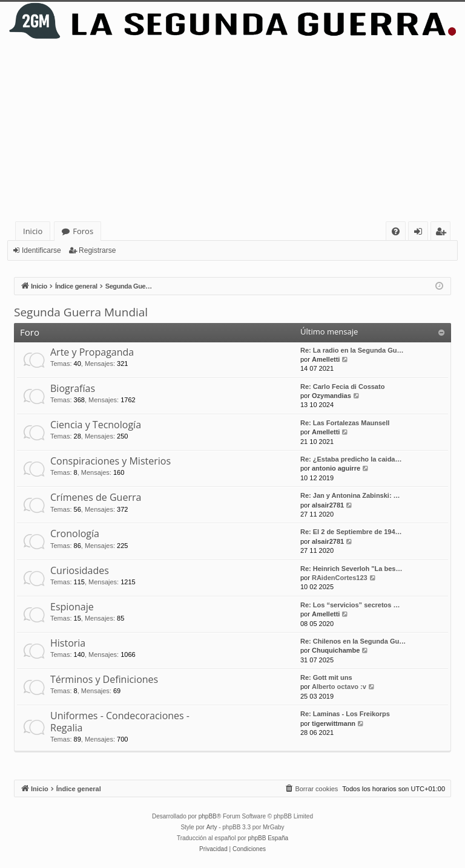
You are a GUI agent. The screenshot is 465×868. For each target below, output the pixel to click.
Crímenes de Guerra (96, 497)
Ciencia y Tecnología (96, 425)
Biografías (73, 388)
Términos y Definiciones (104, 679)
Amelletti (326, 359)
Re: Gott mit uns (326, 677)
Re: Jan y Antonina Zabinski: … (350, 495)
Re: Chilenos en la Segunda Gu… (353, 641)
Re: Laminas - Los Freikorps (345, 714)
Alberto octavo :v (339, 687)
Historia (68, 643)
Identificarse (41, 250)
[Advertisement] (232, 131)
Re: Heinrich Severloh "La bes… (351, 569)
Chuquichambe (336, 650)
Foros (83, 231)
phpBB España (268, 838)
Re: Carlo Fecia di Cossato (342, 387)
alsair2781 (328, 505)
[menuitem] (396, 231)
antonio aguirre (336, 468)
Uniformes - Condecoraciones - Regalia (120, 721)
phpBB (208, 816)
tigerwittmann (334, 723)
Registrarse (97, 250)
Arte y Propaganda (92, 352)
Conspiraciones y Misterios (110, 461)
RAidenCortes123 (340, 578)
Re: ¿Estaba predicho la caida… (351, 459)
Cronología (75, 534)
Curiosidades (80, 570)
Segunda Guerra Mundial (81, 312)
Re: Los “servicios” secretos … (350, 605)
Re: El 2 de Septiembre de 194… (351, 532)
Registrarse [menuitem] (443, 233)
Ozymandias (331, 396)
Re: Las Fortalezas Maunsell (345, 423)
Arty (212, 827)
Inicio (33, 231)
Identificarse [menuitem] (421, 233)
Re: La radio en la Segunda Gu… (352, 350)
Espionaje (72, 607)
